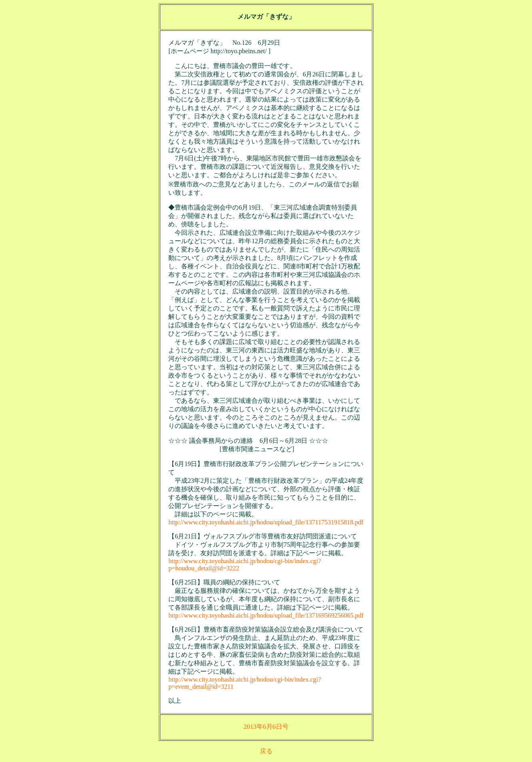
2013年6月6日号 (266, 727)
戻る (266, 751)
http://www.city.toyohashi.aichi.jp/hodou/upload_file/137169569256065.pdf (266, 615)
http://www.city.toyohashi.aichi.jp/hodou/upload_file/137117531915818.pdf (266, 522)
